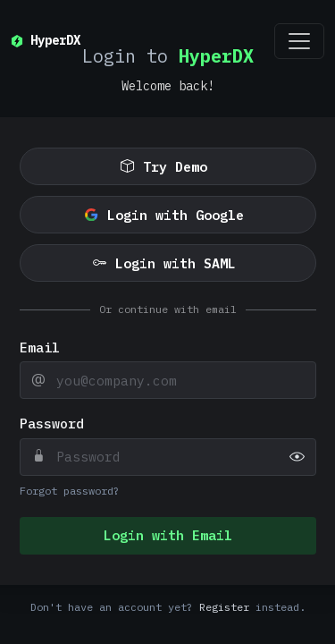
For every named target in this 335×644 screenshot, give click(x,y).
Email (40, 347)
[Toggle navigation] (299, 41)
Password (52, 424)
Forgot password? (70, 491)
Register (224, 607)
